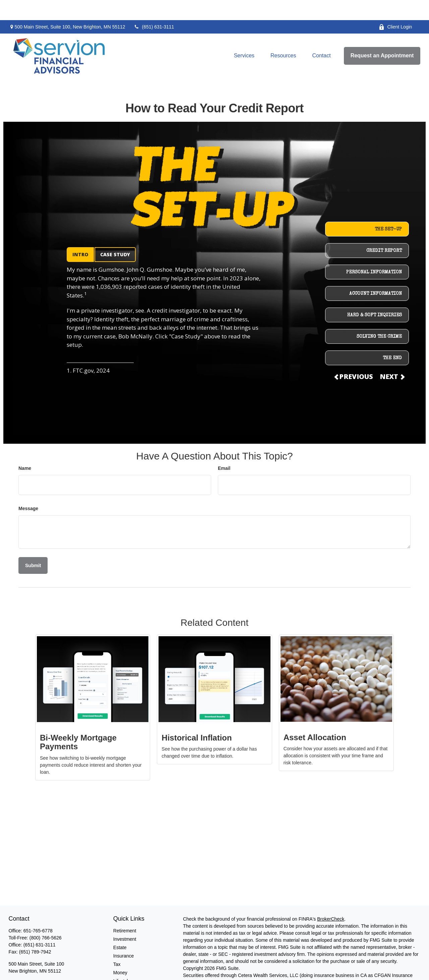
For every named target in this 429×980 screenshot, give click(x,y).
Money (120, 952)
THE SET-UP (388, 209)
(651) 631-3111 (154, 7)
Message (28, 488)
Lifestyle (122, 961)
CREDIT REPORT (384, 231)
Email (224, 448)
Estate (120, 927)
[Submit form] (33, 545)
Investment (125, 919)
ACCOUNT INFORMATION (376, 274)
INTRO (80, 234)
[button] (244, 36)
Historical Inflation (197, 718)
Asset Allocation (315, 717)
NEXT (392, 356)
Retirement (125, 911)
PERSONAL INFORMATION (374, 252)
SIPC (252, 962)
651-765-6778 (38, 911)
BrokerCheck (331, 899)
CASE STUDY (115, 234)
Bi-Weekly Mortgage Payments (78, 722)
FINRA (238, 962)
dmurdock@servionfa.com (36, 963)
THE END (392, 338)
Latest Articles (128, 969)
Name (25, 448)
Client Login (395, 7)
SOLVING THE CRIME (379, 317)
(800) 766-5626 (46, 918)
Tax (117, 944)
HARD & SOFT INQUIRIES (375, 295)
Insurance (124, 936)
